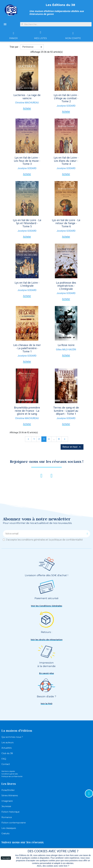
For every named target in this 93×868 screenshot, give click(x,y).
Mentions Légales (8, 771)
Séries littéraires (10, 796)
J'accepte (6, 858)
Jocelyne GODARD (66, 106)
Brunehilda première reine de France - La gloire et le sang (27, 411)
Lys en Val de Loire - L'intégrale (27, 284)
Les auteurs (7, 743)
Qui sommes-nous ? (12, 737)
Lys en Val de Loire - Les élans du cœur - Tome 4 (66, 161)
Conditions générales (10, 774)
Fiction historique (10, 812)
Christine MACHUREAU (27, 103)
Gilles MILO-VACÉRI (66, 350)
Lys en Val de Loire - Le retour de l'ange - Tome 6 (66, 223)
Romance (7, 817)
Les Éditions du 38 (60, 5)
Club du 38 (7, 753)
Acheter (27, 108)
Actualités (7, 748)
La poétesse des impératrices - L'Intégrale (66, 286)
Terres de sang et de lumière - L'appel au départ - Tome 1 (66, 411)
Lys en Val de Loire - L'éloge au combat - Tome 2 (66, 98)
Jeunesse (6, 806)
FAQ (4, 759)
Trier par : (15, 47)
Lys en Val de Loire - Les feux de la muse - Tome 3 (27, 161)
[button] (47, 606)
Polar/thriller (8, 790)
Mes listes (40, 38)
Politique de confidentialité (12, 776)
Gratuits (5, 833)
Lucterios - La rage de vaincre (27, 97)
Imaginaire (7, 801)
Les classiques (9, 828)
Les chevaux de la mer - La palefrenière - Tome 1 (27, 348)
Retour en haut (72, 447)
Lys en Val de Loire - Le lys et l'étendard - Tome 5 (27, 223)
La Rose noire (66, 345)
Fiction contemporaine (14, 823)
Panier (13, 38)
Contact (6, 764)
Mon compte (73, 38)
